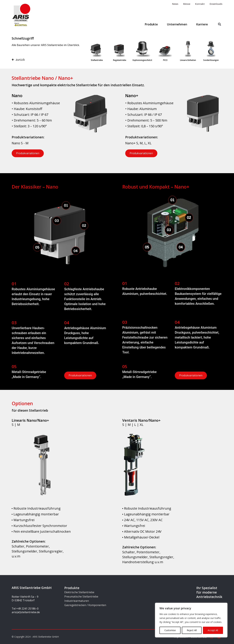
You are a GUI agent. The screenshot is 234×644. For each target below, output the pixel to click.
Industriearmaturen (77, 601)
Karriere (202, 24)
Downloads (216, 4)
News (175, 4)
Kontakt (200, 4)
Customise (170, 630)
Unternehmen (177, 24)
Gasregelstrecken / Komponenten (85, 605)
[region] (191, 620)
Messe (187, 4)
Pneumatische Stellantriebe (81, 597)
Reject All (192, 630)
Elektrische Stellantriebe (79, 592)
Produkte (151, 24)
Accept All (213, 630)
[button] (220, 24)
